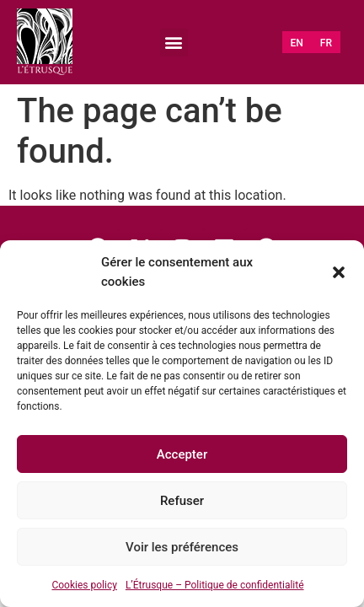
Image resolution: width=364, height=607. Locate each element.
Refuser (182, 501)
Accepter (182, 454)
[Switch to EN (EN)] (297, 43)
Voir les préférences (182, 547)
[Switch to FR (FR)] (326, 43)
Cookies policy (84, 585)
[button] (339, 272)
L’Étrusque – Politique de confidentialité (215, 585)
